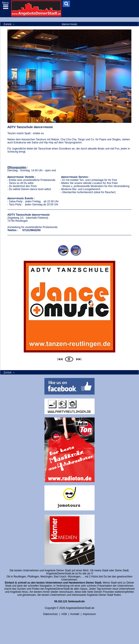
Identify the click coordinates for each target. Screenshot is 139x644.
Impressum (89, 614)
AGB (64, 614)
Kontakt (75, 614)
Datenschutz (50, 614)
